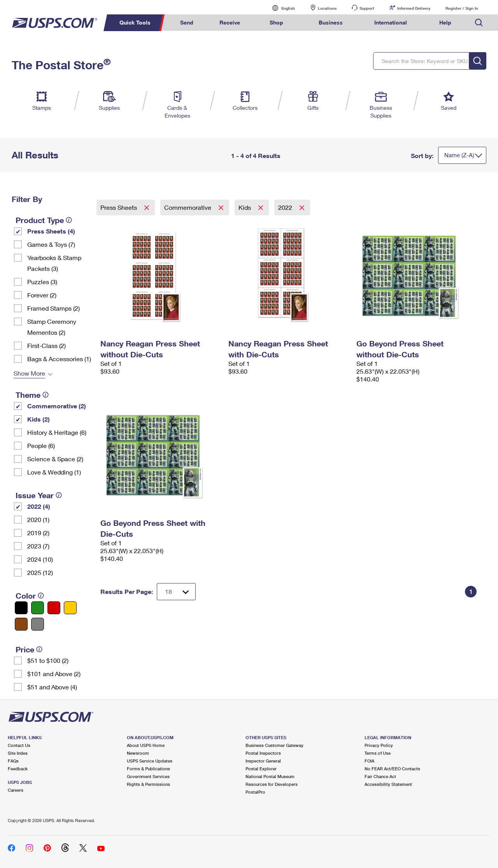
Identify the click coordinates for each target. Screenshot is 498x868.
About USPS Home (146, 745)
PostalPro (255, 792)
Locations (327, 8)
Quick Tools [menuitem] (135, 22)
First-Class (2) (46, 345)
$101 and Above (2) (54, 674)
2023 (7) (38, 546)
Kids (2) (39, 419)
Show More (29, 373)
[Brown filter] (21, 624)
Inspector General (263, 761)
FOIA (369, 761)
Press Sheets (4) (51, 231)
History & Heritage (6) (57, 432)
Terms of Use (378, 753)
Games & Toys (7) (51, 244)
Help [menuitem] (445, 22)
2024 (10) (40, 559)
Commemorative (189, 207)
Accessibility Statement (388, 784)
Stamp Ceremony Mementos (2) (52, 327)
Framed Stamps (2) (53, 308)
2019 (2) (38, 533)
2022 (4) (39, 506)
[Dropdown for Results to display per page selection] (176, 592)
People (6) (41, 445)
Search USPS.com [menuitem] (479, 23)
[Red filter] (54, 608)
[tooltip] (69, 220)
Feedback (18, 769)
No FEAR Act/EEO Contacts (392, 769)
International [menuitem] (391, 22)
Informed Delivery (414, 8)
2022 (286, 207)
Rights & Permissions (148, 784)
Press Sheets (119, 207)
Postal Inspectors (263, 753)
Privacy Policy (379, 745)
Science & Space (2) (55, 459)
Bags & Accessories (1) (59, 359)
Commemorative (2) (57, 406)
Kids (245, 207)
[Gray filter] (38, 624)
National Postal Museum (270, 776)
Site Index (18, 753)
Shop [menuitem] (276, 22)
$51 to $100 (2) (48, 660)
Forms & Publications (148, 769)
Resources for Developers (272, 784)
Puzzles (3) (42, 282)
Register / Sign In (462, 8)
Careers (16, 790)
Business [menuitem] (331, 22)
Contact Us (19, 745)
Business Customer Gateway (274, 745)
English (280, 8)
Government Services (148, 776)
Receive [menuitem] (230, 22)
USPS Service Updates (150, 761)
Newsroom (138, 753)
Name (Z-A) (459, 155)
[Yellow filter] (70, 608)
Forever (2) (42, 295)
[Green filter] (38, 608)
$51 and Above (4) (52, 687)
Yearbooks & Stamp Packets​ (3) (54, 263)
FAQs (13, 761)
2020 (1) (38, 519)
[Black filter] (21, 608)
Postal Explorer (261, 769)
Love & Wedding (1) (54, 472)
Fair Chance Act (380, 776)
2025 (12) (40, 572)
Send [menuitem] (187, 22)
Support (367, 8)
